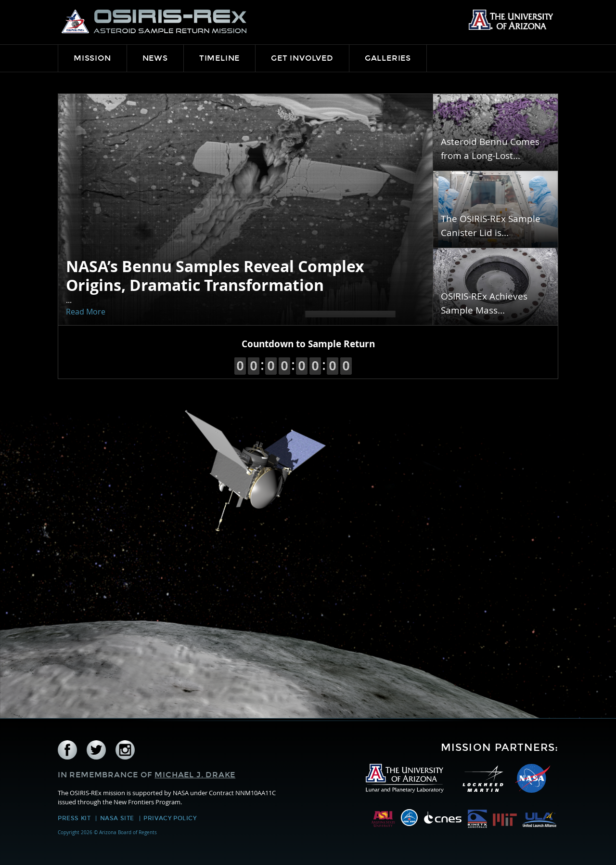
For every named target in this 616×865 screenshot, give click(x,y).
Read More (86, 312)
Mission (92, 58)
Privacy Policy (170, 818)
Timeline (219, 58)
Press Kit (74, 818)
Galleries (388, 58)
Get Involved (302, 58)
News (155, 58)
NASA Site (117, 818)
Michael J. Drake (195, 775)
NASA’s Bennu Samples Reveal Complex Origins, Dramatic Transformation (215, 275)
